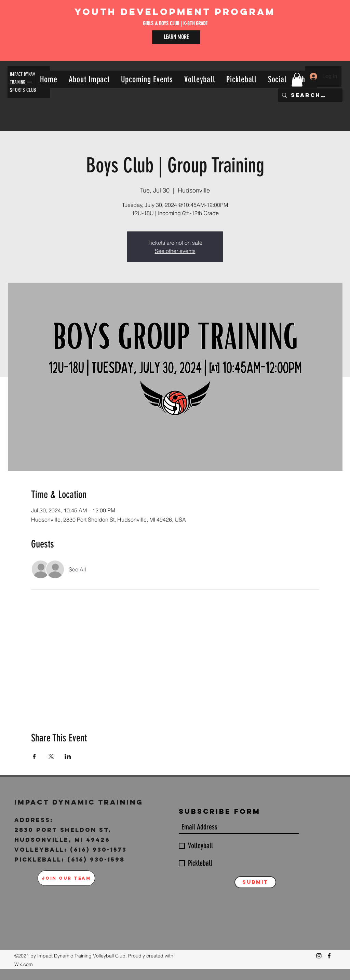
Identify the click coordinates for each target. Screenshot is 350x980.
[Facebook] (329, 956)
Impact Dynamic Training (80, 802)
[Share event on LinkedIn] (68, 756)
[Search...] (309, 95)
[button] (89, 79)
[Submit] (255, 882)
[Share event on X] (51, 756)
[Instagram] (319, 956)
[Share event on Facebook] (34, 756)
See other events (175, 251)
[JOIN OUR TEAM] (66, 878)
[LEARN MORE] (176, 37)
